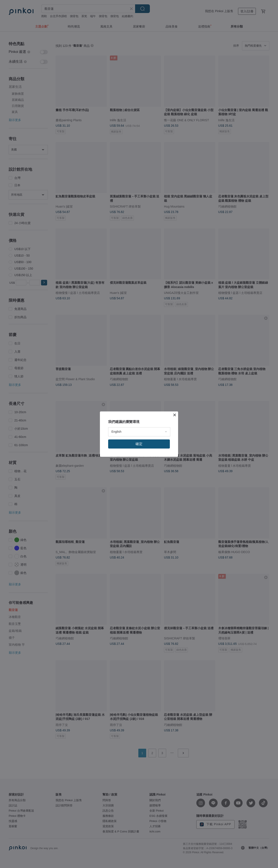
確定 (139, 444)
